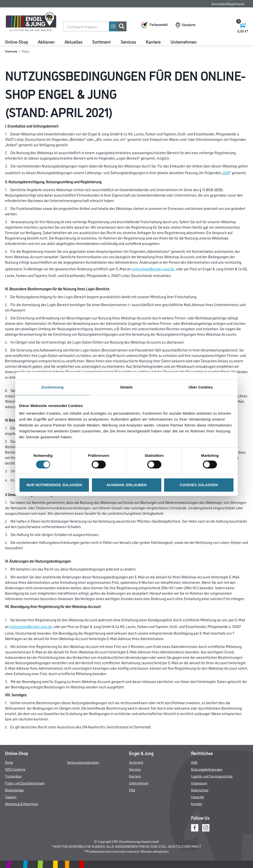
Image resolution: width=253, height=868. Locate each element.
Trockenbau (13, 776)
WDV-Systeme (15, 769)
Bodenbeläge (14, 790)
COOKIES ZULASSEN (199, 485)
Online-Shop (16, 42)
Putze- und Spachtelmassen (25, 783)
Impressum (199, 783)
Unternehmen (184, 42)
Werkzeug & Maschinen (22, 803)
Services (128, 42)
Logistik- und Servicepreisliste (212, 776)
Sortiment (101, 42)
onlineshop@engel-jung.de (153, 269)
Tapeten (11, 797)
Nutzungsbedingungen (207, 769)
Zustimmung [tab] (53, 387)
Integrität (197, 797)
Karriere (153, 42)
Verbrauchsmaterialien (83, 762)
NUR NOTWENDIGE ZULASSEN (54, 485)
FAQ (132, 790)
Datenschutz (200, 790)
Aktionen (46, 42)
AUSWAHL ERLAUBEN (126, 485)
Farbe (9, 762)
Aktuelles (73, 42)
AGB (226, 173)
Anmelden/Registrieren (228, 4)
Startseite (11, 51)
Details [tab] (126, 387)
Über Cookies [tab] (201, 387)
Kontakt (197, 803)
